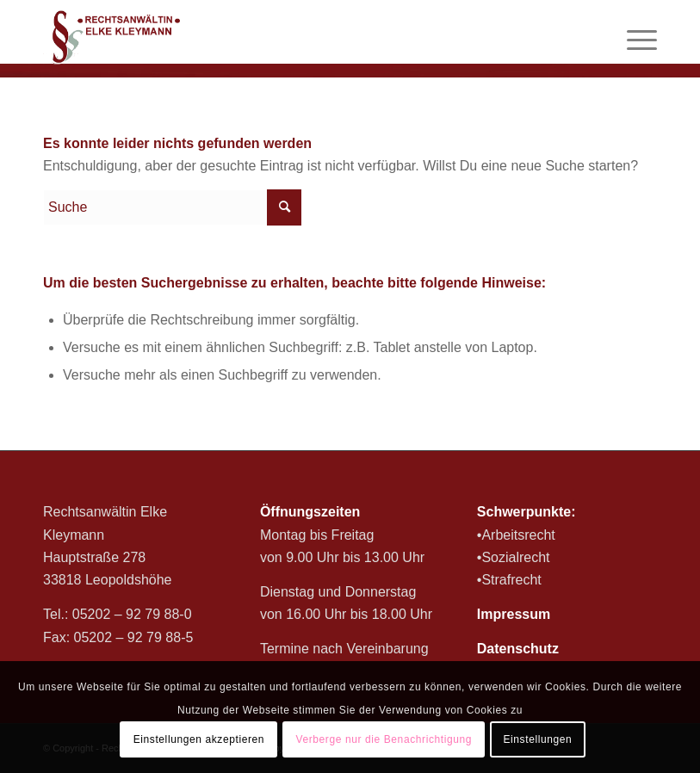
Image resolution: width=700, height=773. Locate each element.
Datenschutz (518, 649)
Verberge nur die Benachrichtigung (384, 739)
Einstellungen (537, 739)
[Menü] (633, 39)
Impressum (514, 614)
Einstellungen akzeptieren (199, 739)
